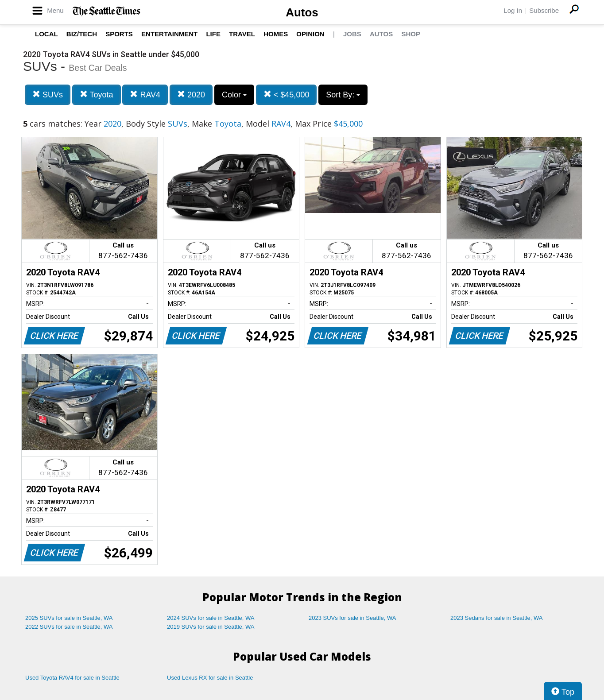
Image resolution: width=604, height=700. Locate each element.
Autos (302, 12)
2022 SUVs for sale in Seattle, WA (69, 627)
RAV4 (145, 95)
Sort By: (343, 95)
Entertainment (169, 34)
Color (234, 95)
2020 (191, 95)
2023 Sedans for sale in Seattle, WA (496, 618)
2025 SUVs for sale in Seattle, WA (69, 618)
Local (46, 34)
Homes (276, 34)
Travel (242, 34)
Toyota (97, 95)
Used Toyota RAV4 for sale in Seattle (72, 678)
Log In (513, 10)
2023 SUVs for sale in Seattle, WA (352, 618)
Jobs (352, 34)
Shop (411, 34)
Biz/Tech (82, 34)
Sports (119, 34)
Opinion (310, 34)
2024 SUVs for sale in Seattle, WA (211, 618)
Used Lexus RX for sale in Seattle (210, 678)
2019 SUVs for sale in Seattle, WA (211, 627)
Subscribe (544, 10)
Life (213, 34)
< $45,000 (287, 95)
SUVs (48, 95)
